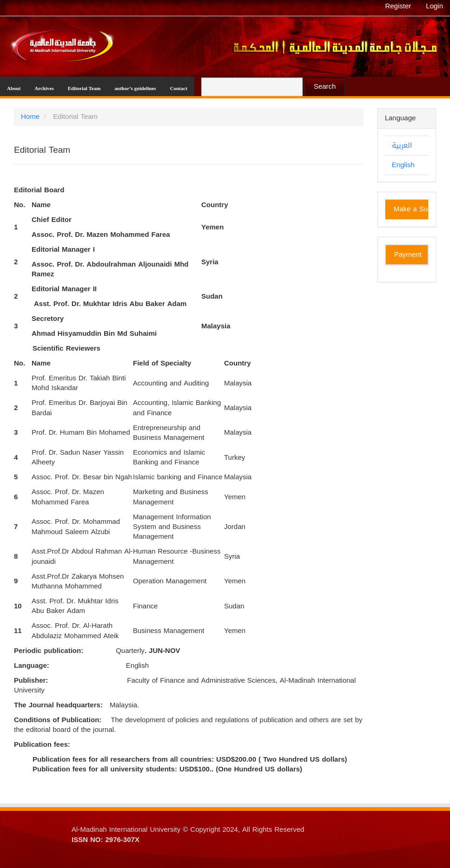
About (14, 88)
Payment (408, 255)
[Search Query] (252, 87)
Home (30, 117)
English (403, 165)
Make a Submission (411, 209)
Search (325, 86)
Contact (179, 88)
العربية (402, 145)
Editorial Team (84, 88)
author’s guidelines (135, 88)
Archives (44, 88)
